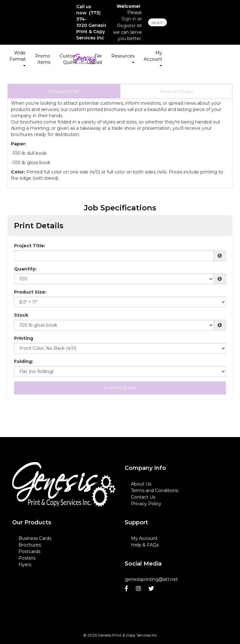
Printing (24, 338)
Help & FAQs (145, 545)
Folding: (24, 361)
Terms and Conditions (155, 491)
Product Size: (30, 292)
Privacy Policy (146, 504)
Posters (27, 558)
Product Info (64, 91)
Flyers (25, 565)
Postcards (29, 551)
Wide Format (17, 58)
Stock (21, 315)
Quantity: (25, 269)
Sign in (129, 19)
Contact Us (143, 497)
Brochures (30, 545)
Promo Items (43, 59)
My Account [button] (153, 58)
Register (126, 26)
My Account (144, 538)
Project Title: (30, 246)
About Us (141, 484)
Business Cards (35, 538)
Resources (123, 58)
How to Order (176, 91)
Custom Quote (68, 59)
